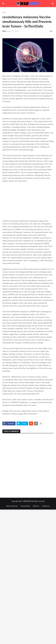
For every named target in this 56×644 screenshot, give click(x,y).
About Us (36, 506)
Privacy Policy (25, 506)
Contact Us (46, 506)
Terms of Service (12, 506)
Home (4, 12)
